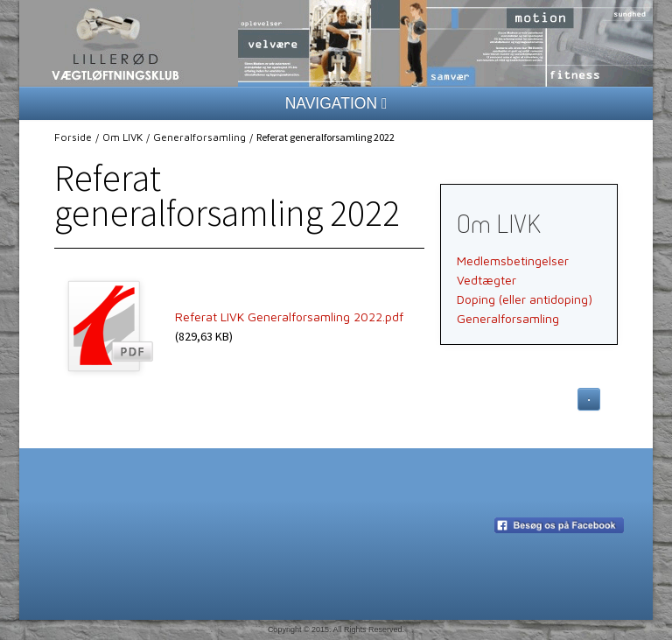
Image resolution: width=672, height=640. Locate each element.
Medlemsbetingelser (513, 260)
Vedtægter (486, 280)
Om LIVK (122, 137)
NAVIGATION (336, 103)
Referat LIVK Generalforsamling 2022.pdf (289, 316)
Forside (73, 137)
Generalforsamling (199, 137)
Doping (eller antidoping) (525, 299)
